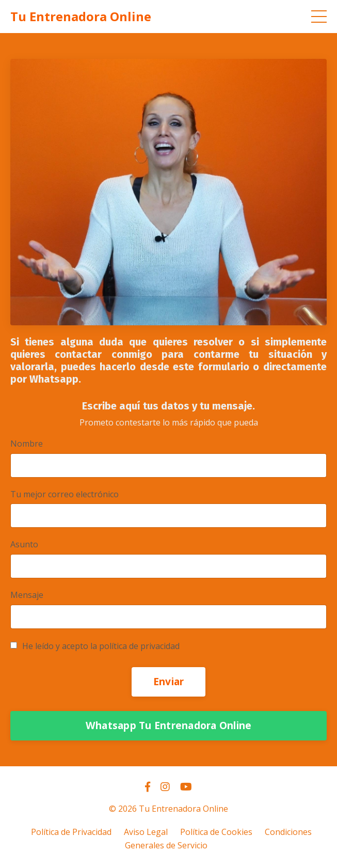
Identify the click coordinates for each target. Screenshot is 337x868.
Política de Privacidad (71, 832)
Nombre (27, 444)
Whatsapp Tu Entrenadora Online (169, 725)
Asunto (24, 544)
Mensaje (27, 595)
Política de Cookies (216, 832)
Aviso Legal (146, 832)
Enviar (169, 681)
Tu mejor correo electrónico (65, 494)
